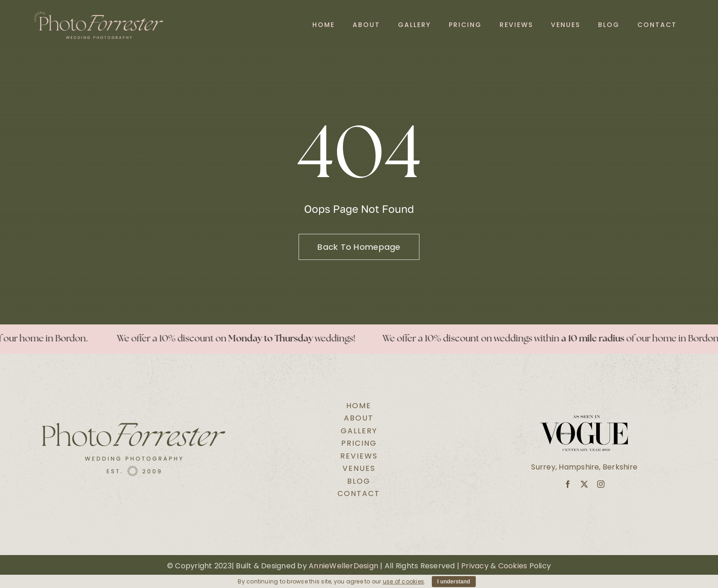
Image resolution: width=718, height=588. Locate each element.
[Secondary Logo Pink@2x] (99, 15)
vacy (480, 566)
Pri (466, 566)
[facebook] (568, 484)
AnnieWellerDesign (343, 566)
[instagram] (601, 484)
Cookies (513, 566)
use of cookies (403, 581)
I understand (454, 582)
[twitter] (584, 484)
